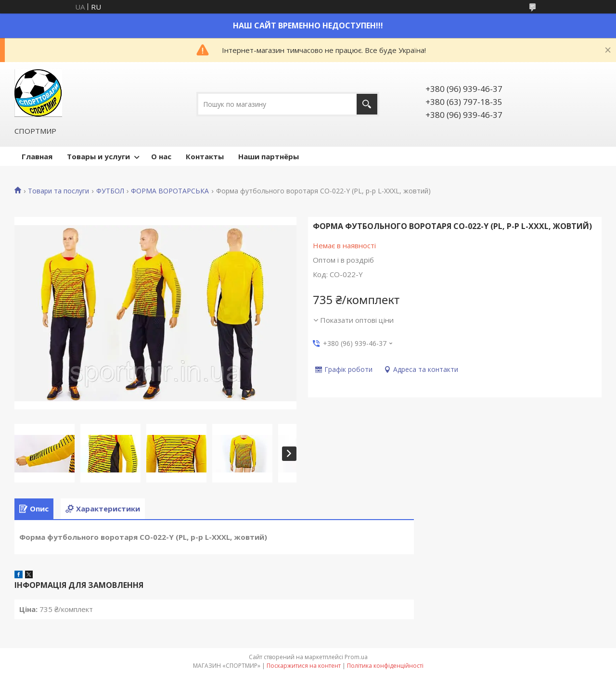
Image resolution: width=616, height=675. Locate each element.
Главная (37, 156)
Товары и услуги (98, 156)
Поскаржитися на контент (304, 666)
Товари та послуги (58, 191)
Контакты (205, 156)
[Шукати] (367, 104)
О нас (161, 156)
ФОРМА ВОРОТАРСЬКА (170, 191)
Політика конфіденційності (385, 666)
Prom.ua (356, 657)
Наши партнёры (269, 156)
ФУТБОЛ (110, 191)
